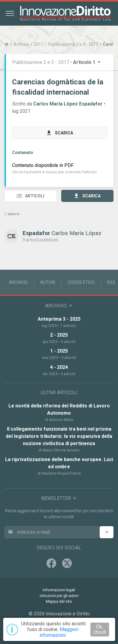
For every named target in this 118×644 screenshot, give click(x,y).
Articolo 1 (87, 62)
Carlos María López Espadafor (68, 104)
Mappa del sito (59, 601)
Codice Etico (81, 282)
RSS (111, 282)
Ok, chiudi (100, 629)
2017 (39, 44)
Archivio (21, 44)
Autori (48, 282)
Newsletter (59, 498)
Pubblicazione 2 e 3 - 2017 (73, 44)
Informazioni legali (59, 590)
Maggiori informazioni (59, 632)
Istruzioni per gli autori (59, 596)
